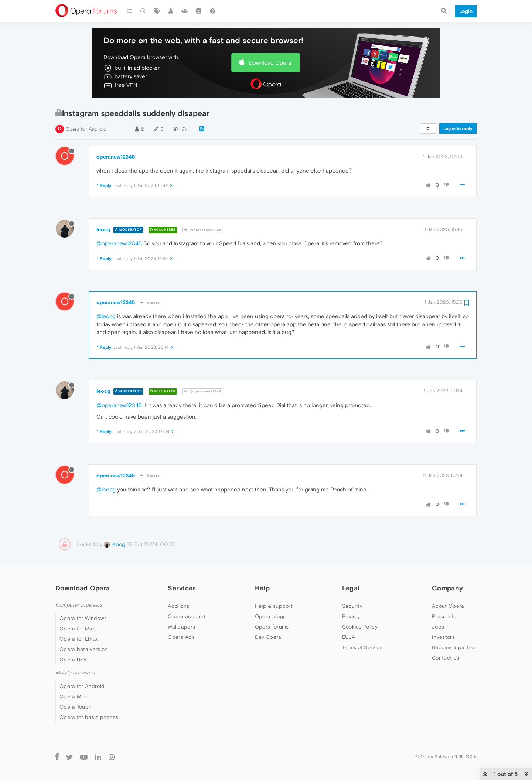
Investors (443, 637)
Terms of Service (362, 647)
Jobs (438, 627)
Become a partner (454, 647)
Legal (351, 588)
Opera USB (73, 660)
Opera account (187, 616)
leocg (103, 229)
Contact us (446, 658)
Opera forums (272, 627)
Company (447, 588)
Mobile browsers (75, 673)
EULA (349, 637)
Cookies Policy (360, 627)
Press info (444, 616)
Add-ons (178, 606)
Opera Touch (75, 707)
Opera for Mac (78, 629)
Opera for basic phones (89, 717)
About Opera (448, 606)
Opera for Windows (83, 618)
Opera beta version (83, 649)
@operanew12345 (203, 230)
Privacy (351, 616)
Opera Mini (73, 696)
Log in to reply (458, 129)
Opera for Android (86, 129)
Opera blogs (270, 616)
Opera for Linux (79, 639)
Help (262, 588)
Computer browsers (79, 605)
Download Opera (270, 63)
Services (182, 588)
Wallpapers (181, 627)
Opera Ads (181, 637)
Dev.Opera (268, 637)
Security (352, 606)
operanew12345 (116, 157)
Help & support (274, 606)
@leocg (150, 303)
